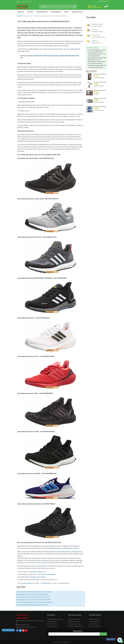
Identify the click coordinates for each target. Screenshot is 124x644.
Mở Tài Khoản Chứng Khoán (75, 626)
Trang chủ (21, 12)
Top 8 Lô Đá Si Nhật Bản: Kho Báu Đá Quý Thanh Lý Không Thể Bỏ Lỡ (34, 592)
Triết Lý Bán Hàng (93, 624)
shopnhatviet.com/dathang (38, 577)
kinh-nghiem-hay (28, 16)
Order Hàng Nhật (103, 1)
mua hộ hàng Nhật (41, 566)
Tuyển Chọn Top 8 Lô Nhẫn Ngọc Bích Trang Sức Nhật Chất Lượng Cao (34, 602)
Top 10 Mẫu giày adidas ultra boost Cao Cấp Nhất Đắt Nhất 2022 (44, 21)
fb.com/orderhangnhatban (48, 574)
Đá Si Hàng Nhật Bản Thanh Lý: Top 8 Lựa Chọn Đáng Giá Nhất (32, 594)
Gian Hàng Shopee (77, 12)
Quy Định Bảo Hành (52, 626)
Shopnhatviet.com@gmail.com (28, 627)
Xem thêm (21, 587)
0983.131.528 (97, 7)
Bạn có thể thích (91, 71)
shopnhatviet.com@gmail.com (37, 572)
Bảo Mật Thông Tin (52, 622)
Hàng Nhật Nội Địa (42, 12)
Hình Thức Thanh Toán (74, 622)
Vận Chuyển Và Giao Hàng (75, 624)
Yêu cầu (103, 634)
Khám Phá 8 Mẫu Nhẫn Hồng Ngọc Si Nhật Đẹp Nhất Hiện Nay (32, 605)
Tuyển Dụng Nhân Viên (95, 622)
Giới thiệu (30, 12)
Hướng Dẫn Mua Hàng (74, 619)
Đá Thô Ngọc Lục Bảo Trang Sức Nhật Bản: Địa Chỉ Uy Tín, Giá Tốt (33, 597)
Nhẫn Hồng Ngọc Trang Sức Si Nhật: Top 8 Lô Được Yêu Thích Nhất (33, 600)
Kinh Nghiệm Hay (56, 12)
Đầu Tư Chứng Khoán (94, 626)
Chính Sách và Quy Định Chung (55, 619)
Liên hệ (66, 12)
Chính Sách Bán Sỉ (52, 624)
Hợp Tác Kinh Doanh (94, 619)
